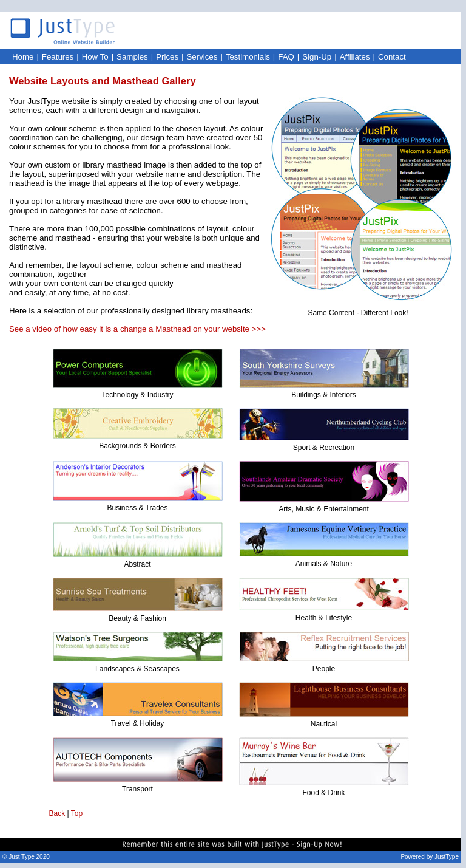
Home (23, 57)
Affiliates (355, 57)
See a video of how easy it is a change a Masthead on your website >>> (137, 329)
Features (58, 57)
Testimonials (248, 57)
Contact (392, 57)
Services (202, 57)
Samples (132, 57)
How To (95, 57)
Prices (167, 57)
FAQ (286, 57)
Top (77, 813)
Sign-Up (317, 57)
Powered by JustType (430, 857)
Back (57, 813)
